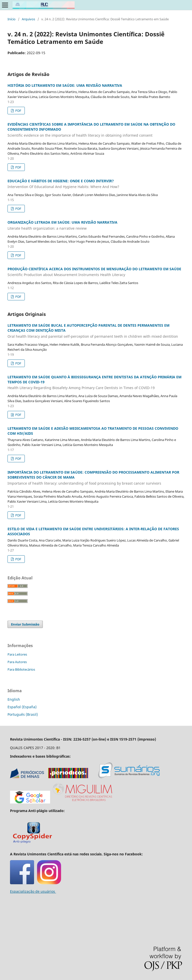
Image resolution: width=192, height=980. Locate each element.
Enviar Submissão (25, 624)
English (14, 699)
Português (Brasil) (23, 714)
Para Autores (17, 662)
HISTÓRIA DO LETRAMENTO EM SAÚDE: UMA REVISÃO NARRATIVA (65, 85)
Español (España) (22, 707)
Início (12, 19)
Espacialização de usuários (33, 891)
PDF (18, 111)
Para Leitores (17, 654)
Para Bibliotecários (21, 669)
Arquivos (28, 19)
